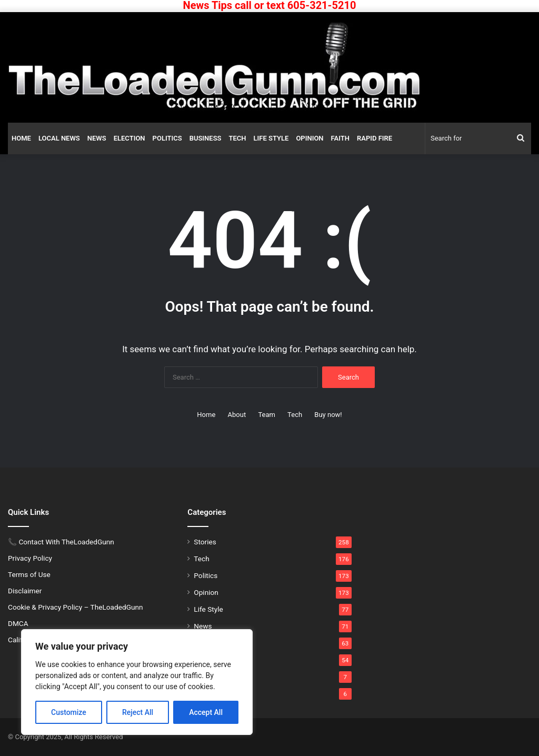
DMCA (18, 623)
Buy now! (328, 415)
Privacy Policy (30, 558)
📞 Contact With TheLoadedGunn (61, 542)
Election (129, 138)
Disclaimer (25, 591)
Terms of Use (29, 574)
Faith (340, 138)
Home (21, 138)
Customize (69, 712)
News (97, 138)
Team (267, 415)
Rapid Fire (375, 138)
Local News (59, 138)
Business (206, 138)
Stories (205, 542)
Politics (167, 138)
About (237, 415)
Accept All (206, 712)
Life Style (271, 138)
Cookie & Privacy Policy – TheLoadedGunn (76, 607)
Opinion (310, 138)
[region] (137, 682)
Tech (238, 138)
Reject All (138, 712)
